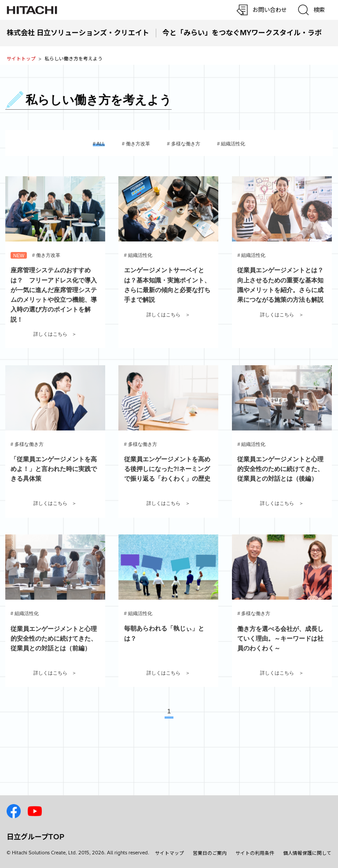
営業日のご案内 (210, 853)
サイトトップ (21, 59)
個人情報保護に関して (307, 853)
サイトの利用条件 (255, 853)
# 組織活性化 (231, 144)
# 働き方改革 (136, 144)
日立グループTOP (35, 837)
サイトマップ (169, 853)
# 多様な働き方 (184, 144)
